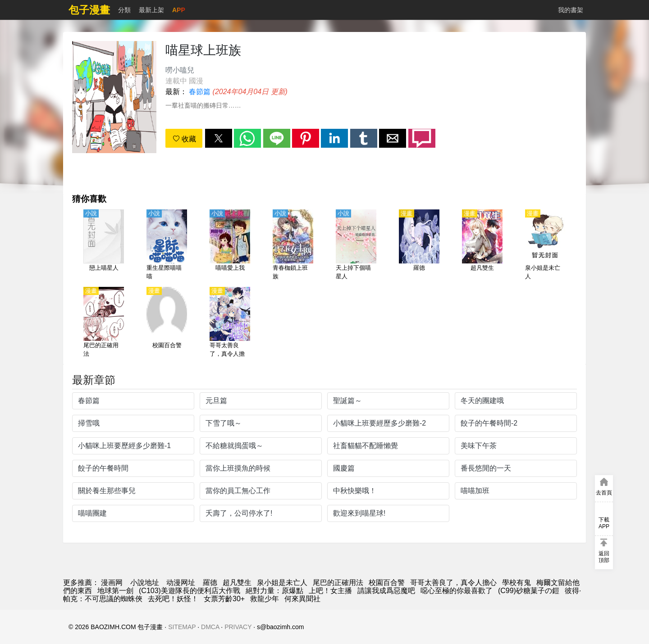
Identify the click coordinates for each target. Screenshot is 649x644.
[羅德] (419, 245)
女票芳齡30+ (224, 599)
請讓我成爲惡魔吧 (386, 591)
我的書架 (571, 10)
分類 (124, 10)
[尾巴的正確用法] (104, 323)
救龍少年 (265, 599)
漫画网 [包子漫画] (112, 583)
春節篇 (200, 92)
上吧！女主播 (330, 591)
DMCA (210, 627)
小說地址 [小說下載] (145, 583)
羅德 (210, 583)
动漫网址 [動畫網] (181, 583)
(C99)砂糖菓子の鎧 (529, 591)
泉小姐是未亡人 (282, 583)
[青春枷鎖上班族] (293, 245)
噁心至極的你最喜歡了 (457, 591)
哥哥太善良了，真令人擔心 (453, 583)
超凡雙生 (237, 583)
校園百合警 (387, 583)
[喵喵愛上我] (230, 245)
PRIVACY (238, 627)
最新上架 (151, 10)
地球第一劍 (115, 591)
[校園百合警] (167, 323)
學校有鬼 (516, 583)
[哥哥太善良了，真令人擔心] (230, 323)
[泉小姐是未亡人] (545, 245)
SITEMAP (182, 627)
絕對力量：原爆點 (274, 591)
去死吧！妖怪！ (173, 599)
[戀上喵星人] (104, 245)
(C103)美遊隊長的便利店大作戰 (190, 591)
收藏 (184, 139)
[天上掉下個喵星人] (356, 245)
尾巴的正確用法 (338, 583)
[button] (219, 138)
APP (179, 10)
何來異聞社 (302, 599)
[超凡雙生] (482, 245)
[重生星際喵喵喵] (167, 245)
